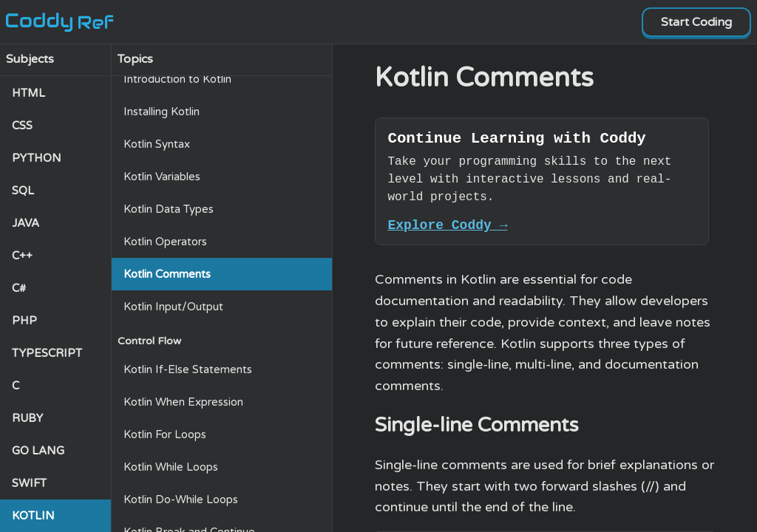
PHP (24, 321)
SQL (23, 191)
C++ (22, 256)
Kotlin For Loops (165, 434)
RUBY (27, 418)
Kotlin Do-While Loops (181, 499)
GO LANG (38, 451)
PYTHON (37, 158)
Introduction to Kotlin (177, 79)
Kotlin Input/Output (173, 307)
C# (19, 288)
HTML (28, 93)
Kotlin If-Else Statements (188, 369)
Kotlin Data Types (169, 209)
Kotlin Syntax (157, 144)
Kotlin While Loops (171, 467)
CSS (22, 126)
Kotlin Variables (162, 177)
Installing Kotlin (162, 112)
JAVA (26, 223)
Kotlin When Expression (183, 402)
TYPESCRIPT (47, 353)
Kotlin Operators (165, 242)
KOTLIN (33, 516)
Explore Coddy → (447, 231)
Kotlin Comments (167, 274)
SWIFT (29, 483)
